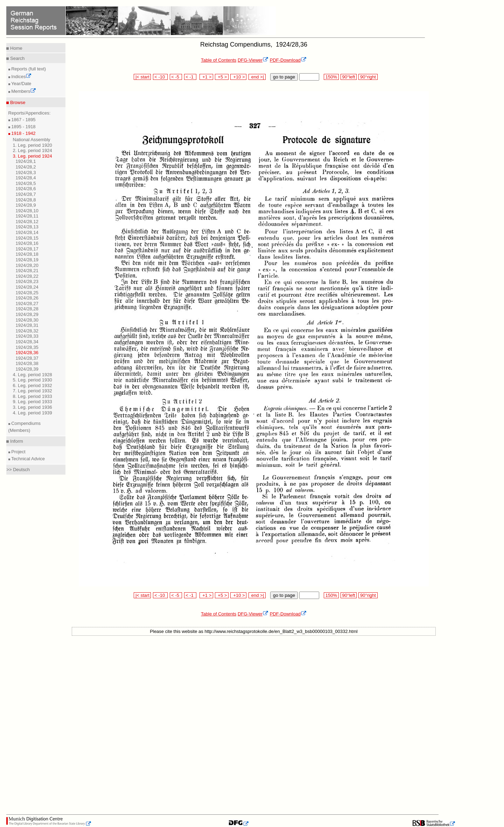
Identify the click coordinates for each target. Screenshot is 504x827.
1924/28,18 (27, 254)
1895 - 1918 (23, 127)
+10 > (238, 77)
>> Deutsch (18, 470)
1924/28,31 (27, 325)
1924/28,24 (27, 287)
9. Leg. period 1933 (33, 402)
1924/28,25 (27, 293)
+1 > (206, 77)
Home (15, 48)
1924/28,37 (27, 358)
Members (23, 91)
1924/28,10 (27, 211)
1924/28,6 (26, 189)
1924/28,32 (27, 331)
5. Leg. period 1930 (33, 380)
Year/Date (21, 84)
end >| (257, 77)
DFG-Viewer (253, 60)
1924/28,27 (27, 304)
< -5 (176, 77)
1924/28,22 (27, 276)
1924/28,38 (27, 363)
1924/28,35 (27, 347)
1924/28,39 (27, 369)
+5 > (222, 77)
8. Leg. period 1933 (33, 396)
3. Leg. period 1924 (33, 156)
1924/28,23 (27, 281)
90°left (349, 77)
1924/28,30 (27, 320)
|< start (142, 77)
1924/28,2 (26, 167)
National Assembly (32, 140)
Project (18, 452)
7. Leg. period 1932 (33, 391)
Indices (21, 77)
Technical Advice (28, 459)
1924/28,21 (27, 271)
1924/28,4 (26, 178)
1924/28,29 (27, 314)
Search (17, 58)
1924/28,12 (27, 222)
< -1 (190, 77)
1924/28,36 (27, 353)
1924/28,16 (27, 243)
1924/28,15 (27, 238)
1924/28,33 (27, 336)
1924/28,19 (27, 260)
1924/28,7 (26, 194)
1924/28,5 (26, 183)
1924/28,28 (27, 309)
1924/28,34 (27, 342)
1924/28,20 (27, 265)
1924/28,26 (27, 298)
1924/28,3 (26, 173)
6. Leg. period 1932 (33, 385)
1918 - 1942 (23, 133)
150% (331, 77)
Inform (16, 441)
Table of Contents (219, 60)
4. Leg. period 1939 (33, 413)
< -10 (160, 77)
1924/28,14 (27, 232)
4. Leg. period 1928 (33, 375)
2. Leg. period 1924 (33, 150)
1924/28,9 (26, 205)
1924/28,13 (27, 227)
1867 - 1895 (23, 120)
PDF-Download (288, 60)
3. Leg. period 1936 (33, 407)
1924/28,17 (27, 249)
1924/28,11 (27, 216)
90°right (368, 77)
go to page (284, 77)
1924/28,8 (26, 200)
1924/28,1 (26, 161)
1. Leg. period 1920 (33, 145)
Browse (17, 102)
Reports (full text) (28, 69)
